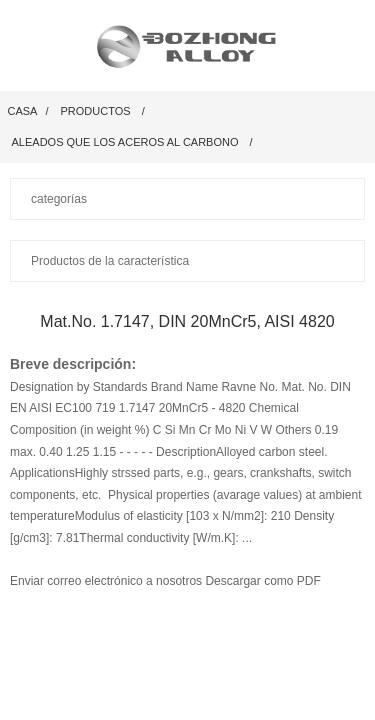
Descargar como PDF (262, 581)
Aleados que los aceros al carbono (125, 142)
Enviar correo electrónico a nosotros (107, 581)
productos (96, 111)
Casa (23, 111)
